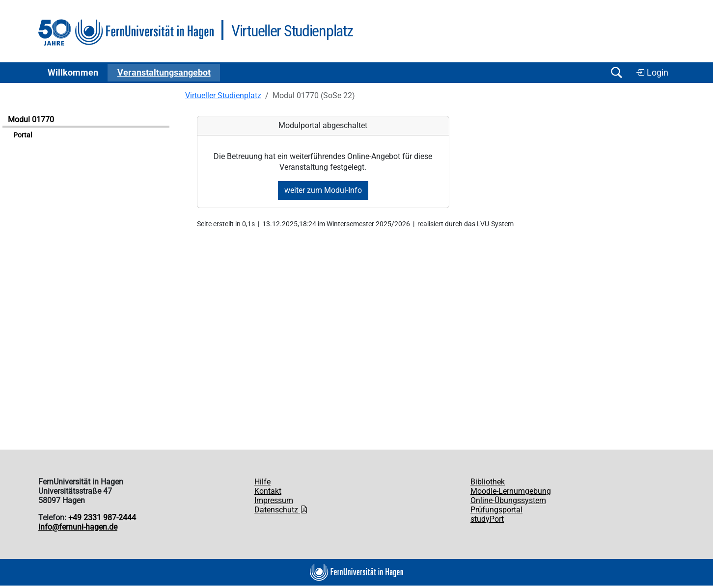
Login (652, 73)
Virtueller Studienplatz (223, 95)
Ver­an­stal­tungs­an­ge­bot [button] (164, 73)
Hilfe (262, 482)
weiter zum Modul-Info (323, 190)
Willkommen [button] (73, 73)
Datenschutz (281, 510)
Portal (23, 135)
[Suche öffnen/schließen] (616, 72)
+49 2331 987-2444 (102, 518)
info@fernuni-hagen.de (78, 527)
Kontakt (268, 491)
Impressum (274, 500)
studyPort (487, 519)
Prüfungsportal (496, 510)
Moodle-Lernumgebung (511, 491)
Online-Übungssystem (508, 500)
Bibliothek (488, 482)
